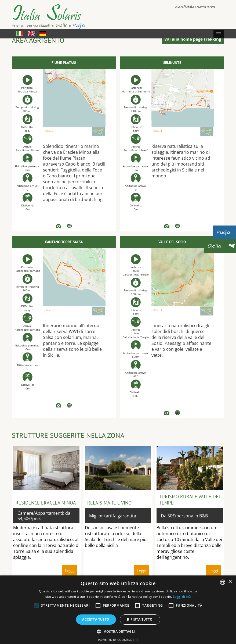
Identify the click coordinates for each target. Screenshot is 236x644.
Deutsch (220, 7)
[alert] (118, 610)
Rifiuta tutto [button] (140, 619)
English (213, 7)
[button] (118, 631)
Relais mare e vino (109, 503)
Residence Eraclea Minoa (46, 503)
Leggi (69, 226)
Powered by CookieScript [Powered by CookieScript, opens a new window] (118, 640)
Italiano (205, 7)
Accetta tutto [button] (96, 619)
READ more (59, 226)
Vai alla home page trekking (193, 39)
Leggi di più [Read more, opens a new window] (182, 597)
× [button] (230, 582)
